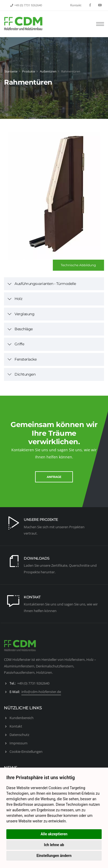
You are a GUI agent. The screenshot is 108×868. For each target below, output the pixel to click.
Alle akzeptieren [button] (54, 834)
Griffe (19, 344)
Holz (18, 299)
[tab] (54, 284)
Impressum (18, 743)
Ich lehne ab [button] (54, 845)
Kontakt (76, 5)
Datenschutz (19, 735)
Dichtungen (25, 374)
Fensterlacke (25, 359)
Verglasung (24, 314)
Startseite (11, 71)
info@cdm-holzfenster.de (41, 692)
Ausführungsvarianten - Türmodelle (45, 284)
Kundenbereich (22, 718)
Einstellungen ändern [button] (54, 856)
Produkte (29, 71)
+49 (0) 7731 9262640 (28, 5)
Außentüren (48, 71)
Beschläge (24, 329)
